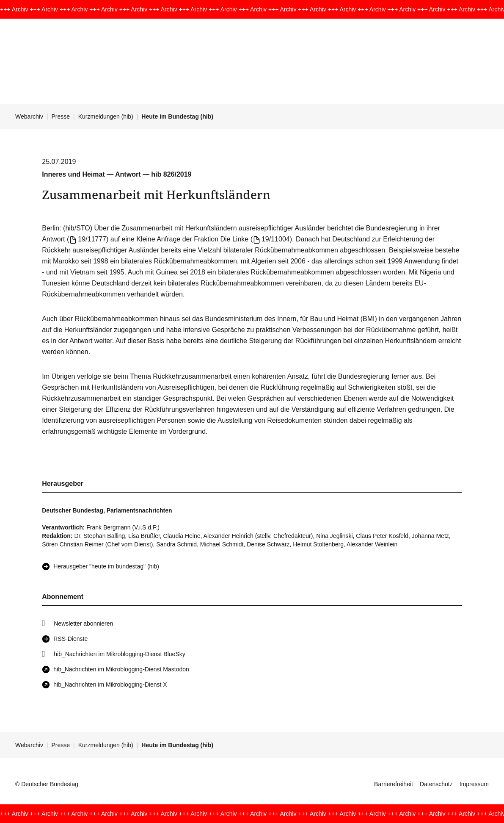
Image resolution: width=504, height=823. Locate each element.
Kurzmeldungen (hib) (106, 116)
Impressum (474, 784)
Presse (61, 116)
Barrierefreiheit (394, 784)
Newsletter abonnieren (83, 623)
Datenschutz (436, 784)
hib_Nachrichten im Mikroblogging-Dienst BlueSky (119, 654)
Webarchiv (29, 116)
